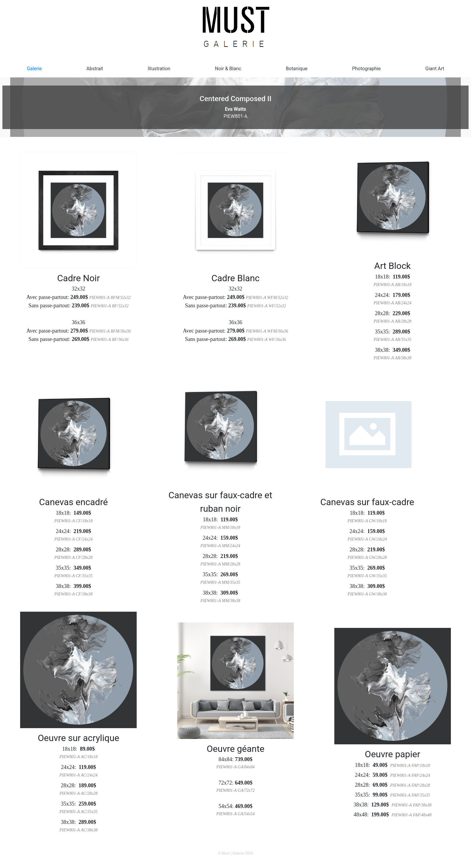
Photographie (366, 69)
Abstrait (95, 69)
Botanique (297, 69)
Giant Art (435, 69)
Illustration (159, 69)
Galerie (34, 69)
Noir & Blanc (228, 69)
